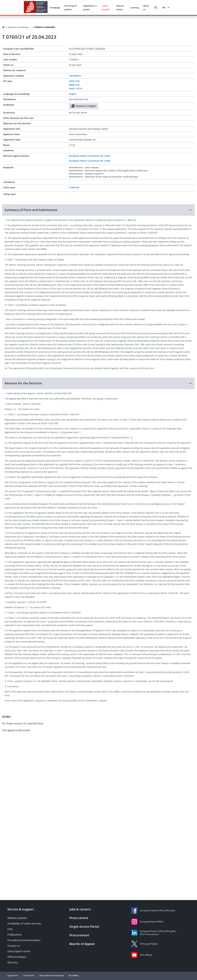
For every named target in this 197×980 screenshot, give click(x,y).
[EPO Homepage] (36, 7)
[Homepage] (3, 27)
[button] (98, 210)
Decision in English (83, 106)
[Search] (156, 8)
